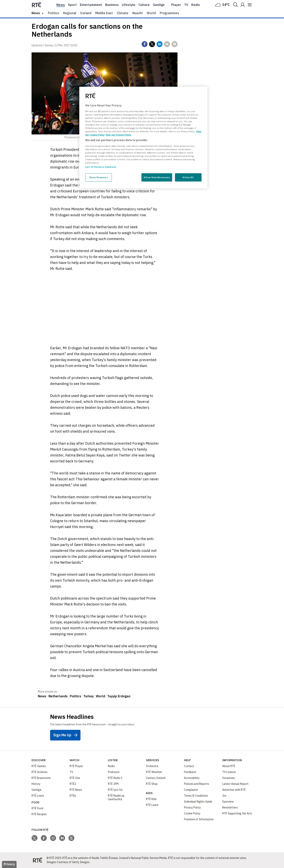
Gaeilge (159, 5)
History (36, 784)
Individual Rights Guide (198, 802)
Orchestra (152, 766)
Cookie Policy (192, 813)
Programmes (169, 13)
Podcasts (114, 772)
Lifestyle (129, 5)
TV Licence (229, 772)
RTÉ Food (37, 808)
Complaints (191, 790)
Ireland (86, 13)
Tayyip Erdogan (119, 696)
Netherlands (58, 696)
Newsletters (230, 807)
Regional (70, 13)
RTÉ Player (76, 766)
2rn (224, 796)
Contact (189, 766)
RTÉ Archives (40, 772)
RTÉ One (75, 778)
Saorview (228, 802)
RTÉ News (76, 790)
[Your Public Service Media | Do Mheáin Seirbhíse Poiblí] (37, 860)
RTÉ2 (73, 784)
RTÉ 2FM (113, 784)
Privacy (9, 864)
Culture (144, 5)
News (61, 5)
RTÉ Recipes (39, 814)
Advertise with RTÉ (234, 790)
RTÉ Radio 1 (115, 778)
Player (176, 5)
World (151, 13)
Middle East (104, 13)
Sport (72, 5)
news (36, 13)
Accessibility (192, 778)
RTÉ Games (39, 766)
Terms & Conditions (196, 796)
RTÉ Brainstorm (41, 778)
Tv (186, 5)
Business (112, 5)
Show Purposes (99, 177)
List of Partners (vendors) (101, 167)
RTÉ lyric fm (115, 790)
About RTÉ (229, 766)
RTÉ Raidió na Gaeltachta (116, 797)
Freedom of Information (199, 819)
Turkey (89, 696)
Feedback (190, 772)
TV (71, 772)
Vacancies (229, 778)
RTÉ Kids (151, 799)
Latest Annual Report (235, 784)
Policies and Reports (197, 784)
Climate (123, 13)
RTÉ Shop (152, 784)
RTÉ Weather (154, 772)
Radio (196, 5)
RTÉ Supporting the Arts (237, 813)
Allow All (188, 177)
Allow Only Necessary (157, 177)
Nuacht (138, 13)
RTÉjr (73, 796)
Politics (54, 13)
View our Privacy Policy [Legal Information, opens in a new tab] (118, 135)
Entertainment (91, 5)
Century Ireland (156, 778)
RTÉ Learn (38, 796)
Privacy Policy (192, 807)
